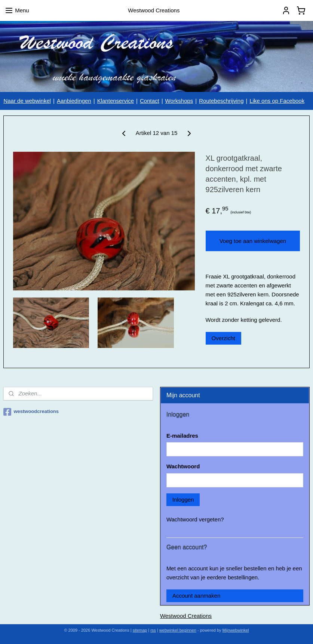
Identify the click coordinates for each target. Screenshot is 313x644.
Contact (150, 101)
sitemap (140, 630)
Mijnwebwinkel (236, 630)
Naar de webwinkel (27, 101)
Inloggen (183, 500)
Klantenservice (116, 101)
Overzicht (223, 338)
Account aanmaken (196, 596)
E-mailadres (182, 436)
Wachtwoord (183, 466)
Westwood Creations (186, 616)
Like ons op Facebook (277, 101)
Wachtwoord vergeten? (195, 519)
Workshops (179, 101)
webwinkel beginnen (178, 630)
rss (153, 630)
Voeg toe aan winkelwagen (253, 241)
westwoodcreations (31, 412)
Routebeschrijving (221, 101)
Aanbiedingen (74, 101)
